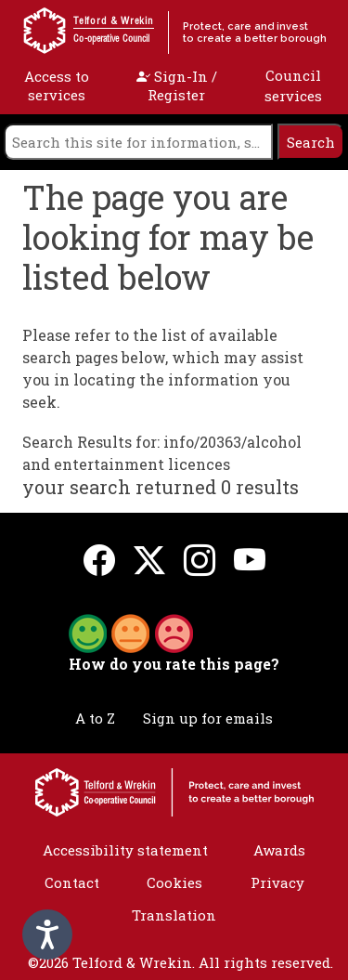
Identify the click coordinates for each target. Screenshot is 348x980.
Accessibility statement (125, 850)
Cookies (174, 882)
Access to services (57, 85)
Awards (279, 850)
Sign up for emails (208, 718)
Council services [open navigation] (293, 86)
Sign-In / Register (177, 85)
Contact (72, 882)
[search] (138, 142)
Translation (174, 915)
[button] (131, 632)
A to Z (95, 718)
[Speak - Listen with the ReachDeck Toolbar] (47, 934)
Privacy (277, 882)
